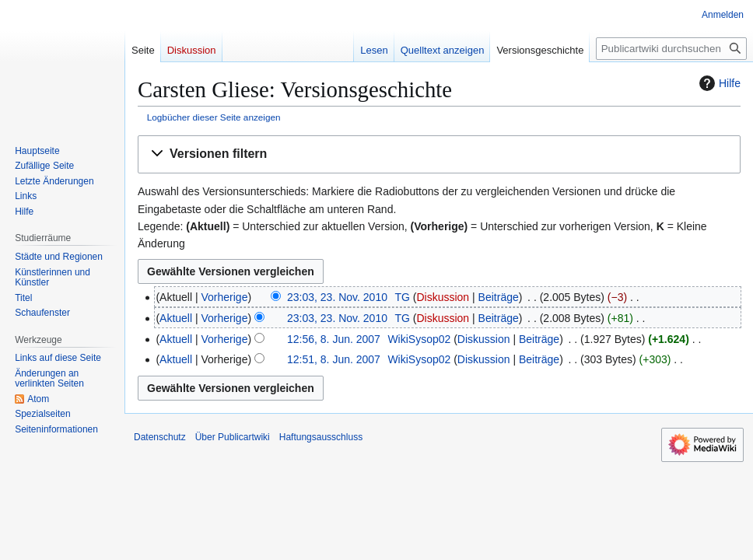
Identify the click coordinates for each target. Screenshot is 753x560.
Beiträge (499, 297)
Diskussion (443, 297)
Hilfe (718, 83)
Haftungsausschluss (321, 437)
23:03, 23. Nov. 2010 (337, 297)
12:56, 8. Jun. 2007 (334, 339)
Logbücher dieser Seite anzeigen (214, 117)
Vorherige (225, 297)
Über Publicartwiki (233, 437)
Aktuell (176, 318)
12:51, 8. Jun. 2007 (334, 359)
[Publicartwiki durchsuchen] (671, 49)
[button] (439, 154)
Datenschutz (160, 437)
